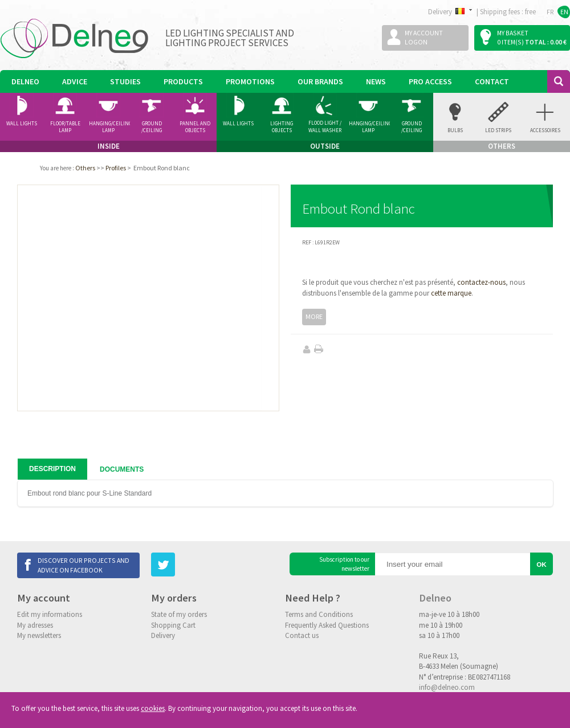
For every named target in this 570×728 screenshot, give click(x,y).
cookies (153, 708)
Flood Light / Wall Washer (325, 126)
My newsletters (39, 635)
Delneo (25, 81)
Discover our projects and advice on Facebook (84, 565)
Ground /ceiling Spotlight (152, 127)
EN (564, 12)
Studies (125, 81)
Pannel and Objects (195, 127)
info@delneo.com (447, 687)
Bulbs (455, 130)
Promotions (250, 81)
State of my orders (179, 614)
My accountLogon (424, 37)
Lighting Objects (282, 127)
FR (550, 12)
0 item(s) (510, 42)
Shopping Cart (173, 625)
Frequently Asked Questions (327, 625)
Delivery (163, 635)
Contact (492, 81)
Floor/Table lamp (65, 127)
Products (183, 81)
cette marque (451, 293)
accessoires (545, 130)
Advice (75, 81)
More (314, 316)
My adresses (35, 625)
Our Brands (320, 81)
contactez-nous (481, 282)
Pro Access (430, 81)
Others (85, 168)
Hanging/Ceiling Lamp (109, 127)
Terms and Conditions (319, 614)
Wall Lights (22, 123)
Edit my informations (50, 614)
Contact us (302, 635)
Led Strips (498, 130)
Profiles (116, 168)
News (376, 81)
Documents (122, 469)
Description (52, 469)
